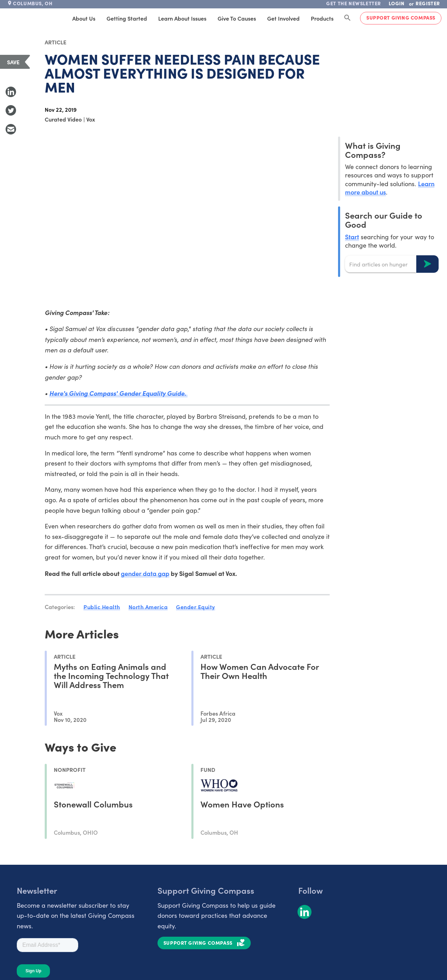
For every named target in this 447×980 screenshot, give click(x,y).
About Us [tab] (84, 18)
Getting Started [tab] (127, 18)
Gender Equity (196, 607)
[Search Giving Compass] (347, 18)
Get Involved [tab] (283, 18)
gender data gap (145, 573)
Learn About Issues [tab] (182, 18)
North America (148, 607)
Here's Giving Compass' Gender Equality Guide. (118, 393)
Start (352, 237)
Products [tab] (322, 18)
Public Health (102, 607)
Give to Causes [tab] (237, 18)
